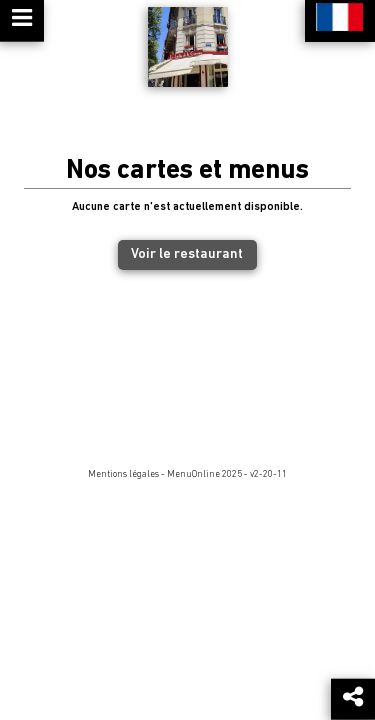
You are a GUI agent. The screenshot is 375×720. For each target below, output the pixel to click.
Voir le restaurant (187, 254)
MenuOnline (193, 474)
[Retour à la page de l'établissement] (188, 47)
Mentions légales (123, 474)
